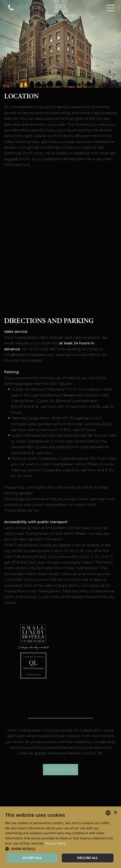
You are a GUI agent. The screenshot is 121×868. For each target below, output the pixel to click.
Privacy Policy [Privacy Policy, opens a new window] (55, 843)
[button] (61, 849)
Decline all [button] (88, 858)
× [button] (115, 813)
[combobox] (108, 813)
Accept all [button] (32, 858)
